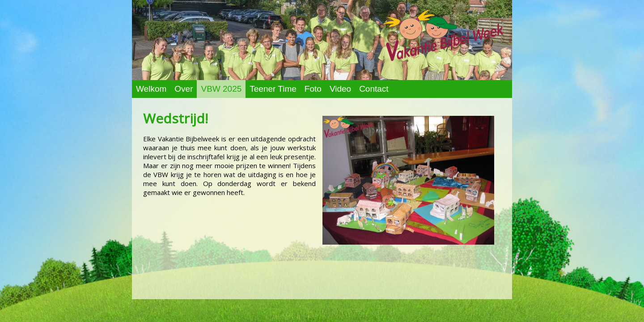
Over (184, 89)
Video (340, 89)
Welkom (151, 89)
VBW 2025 (221, 89)
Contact (374, 89)
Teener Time (273, 89)
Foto (313, 89)
